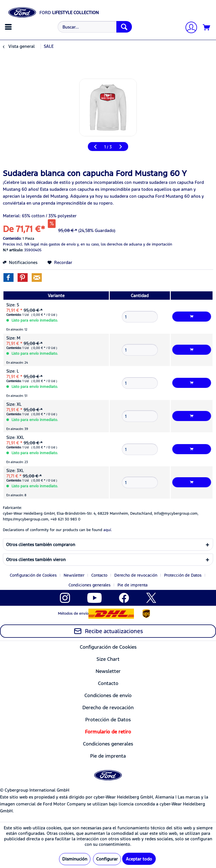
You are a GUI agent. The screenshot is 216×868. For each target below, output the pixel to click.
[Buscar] (124, 27)
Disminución (75, 859)
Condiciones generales (90, 585)
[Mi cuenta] (189, 28)
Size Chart (108, 659)
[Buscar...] (95, 27)
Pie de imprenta (132, 585)
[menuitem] (9, 27)
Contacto (99, 575)
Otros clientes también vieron (36, 560)
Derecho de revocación (136, 575)
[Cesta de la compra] (207, 28)
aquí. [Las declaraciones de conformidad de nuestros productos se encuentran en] (108, 530)
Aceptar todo (139, 859)
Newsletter (74, 575)
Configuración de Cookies (33, 575)
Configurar (107, 859)
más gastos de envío (58, 244)
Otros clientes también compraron (41, 545)
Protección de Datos (183, 575)
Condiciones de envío (108, 695)
